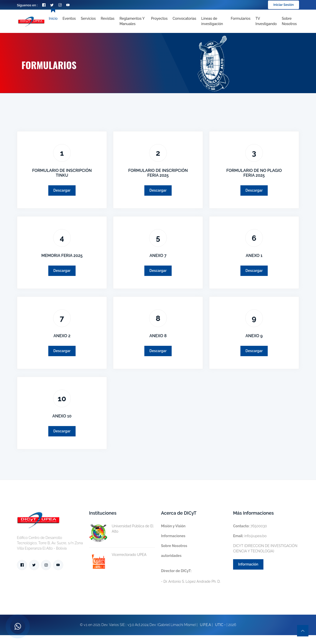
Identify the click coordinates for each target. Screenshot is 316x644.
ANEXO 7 (158, 256)
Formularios (241, 18)
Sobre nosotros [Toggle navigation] (289, 21)
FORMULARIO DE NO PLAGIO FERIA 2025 (254, 173)
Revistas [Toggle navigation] (108, 18)
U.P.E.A (206, 625)
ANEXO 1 (254, 256)
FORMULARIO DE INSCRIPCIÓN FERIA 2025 (158, 173)
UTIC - (220, 625)
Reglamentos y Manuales (132, 21)
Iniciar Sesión (284, 5)
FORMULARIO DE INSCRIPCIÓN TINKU (62, 173)
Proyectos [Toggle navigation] (159, 18)
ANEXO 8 (158, 336)
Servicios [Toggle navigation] (88, 18)
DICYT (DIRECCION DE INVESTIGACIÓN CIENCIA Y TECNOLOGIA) (265, 548)
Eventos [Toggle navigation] (69, 18)
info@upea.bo (250, 536)
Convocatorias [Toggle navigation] (184, 18)
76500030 (250, 526)
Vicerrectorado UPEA (118, 555)
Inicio (53, 18)
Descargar (62, 190)
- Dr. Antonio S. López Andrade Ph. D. (191, 576)
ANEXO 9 (254, 336)
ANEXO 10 (62, 416)
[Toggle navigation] (213, 21)
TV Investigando (266, 21)
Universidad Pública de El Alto (121, 529)
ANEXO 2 (62, 336)
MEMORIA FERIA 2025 (62, 256)
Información (248, 564)
